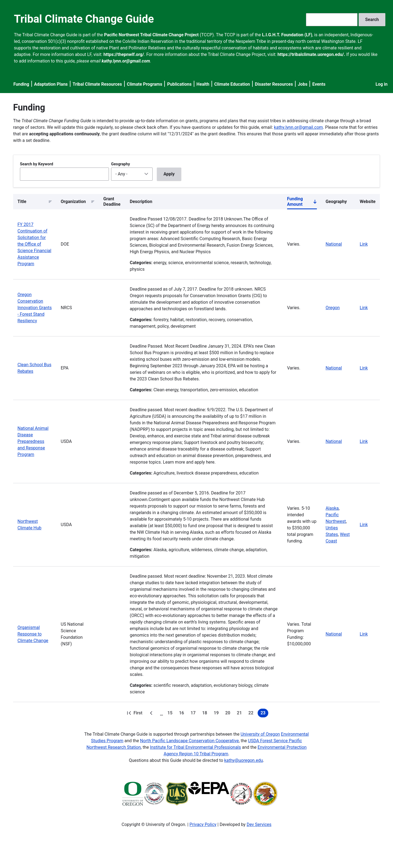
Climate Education (232, 84)
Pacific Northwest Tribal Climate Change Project (151, 35)
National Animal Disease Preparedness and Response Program (33, 441)
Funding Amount (302, 203)
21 (240, 714)
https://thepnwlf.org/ (124, 54)
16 (183, 714)
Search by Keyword (37, 164)
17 (194, 714)
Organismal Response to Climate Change (33, 634)
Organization (73, 202)
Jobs (303, 84)
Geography (120, 164)
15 (171, 714)
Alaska (332, 508)
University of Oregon (260, 734)
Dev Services (259, 824)
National (334, 244)
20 (229, 714)
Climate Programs (145, 84)
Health (203, 84)
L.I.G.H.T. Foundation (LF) (287, 35)
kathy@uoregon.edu (244, 760)
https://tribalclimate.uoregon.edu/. (311, 54)
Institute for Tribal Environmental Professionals (195, 747)
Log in (382, 84)
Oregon (333, 308)
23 (264, 714)
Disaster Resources (274, 84)
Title (22, 202)
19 (217, 714)
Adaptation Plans (51, 84)
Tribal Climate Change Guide (84, 19)
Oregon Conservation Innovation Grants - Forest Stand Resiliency (35, 308)
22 (252, 714)
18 (206, 714)
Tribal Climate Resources (97, 84)
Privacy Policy (203, 824)
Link (364, 244)
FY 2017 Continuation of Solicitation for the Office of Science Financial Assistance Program (34, 244)
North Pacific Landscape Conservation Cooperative (189, 741)
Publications (179, 84)
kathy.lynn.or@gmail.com (298, 127)
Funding (21, 84)
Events (319, 84)
